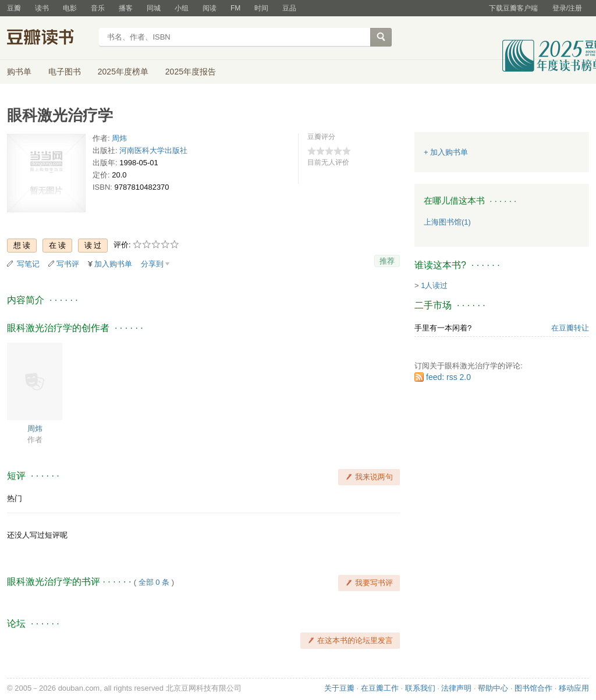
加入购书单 (113, 264)
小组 (182, 8)
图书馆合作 (533, 688)
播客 (126, 8)
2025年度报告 (191, 72)
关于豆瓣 (339, 688)
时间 (261, 8)
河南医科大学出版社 (153, 150)
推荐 (387, 261)
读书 (42, 8)
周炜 (119, 138)
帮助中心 (493, 688)
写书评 (68, 264)
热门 (15, 498)
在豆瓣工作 (380, 688)
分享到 (152, 264)
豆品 (289, 8)
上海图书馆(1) (447, 222)
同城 (154, 8)
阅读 (210, 8)
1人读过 (434, 285)
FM (235, 8)
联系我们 (420, 688)
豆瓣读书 (49, 38)
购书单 (19, 72)
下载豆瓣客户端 (513, 8)
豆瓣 (14, 8)
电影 (70, 8)
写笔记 (28, 264)
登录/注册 (567, 8)
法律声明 (456, 688)
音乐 (98, 8)
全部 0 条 (154, 582)
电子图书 (65, 72)
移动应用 (574, 688)
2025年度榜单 (123, 72)
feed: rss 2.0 (448, 377)
